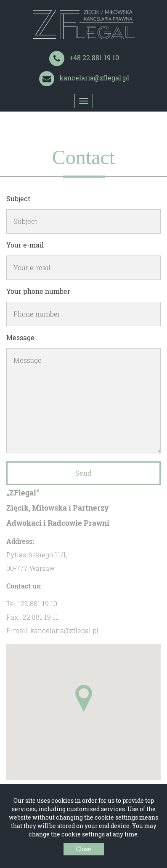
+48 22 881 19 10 (94, 57)
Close (84, 849)
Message (20, 337)
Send (83, 473)
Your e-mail (25, 245)
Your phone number (38, 291)
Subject (18, 198)
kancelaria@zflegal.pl (94, 78)
